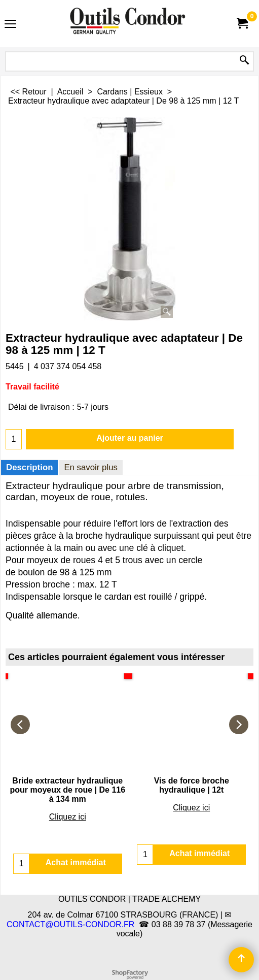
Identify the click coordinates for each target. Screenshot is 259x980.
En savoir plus (91, 467)
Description (29, 467)
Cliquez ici (68, 817)
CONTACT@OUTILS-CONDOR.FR (70, 924)
